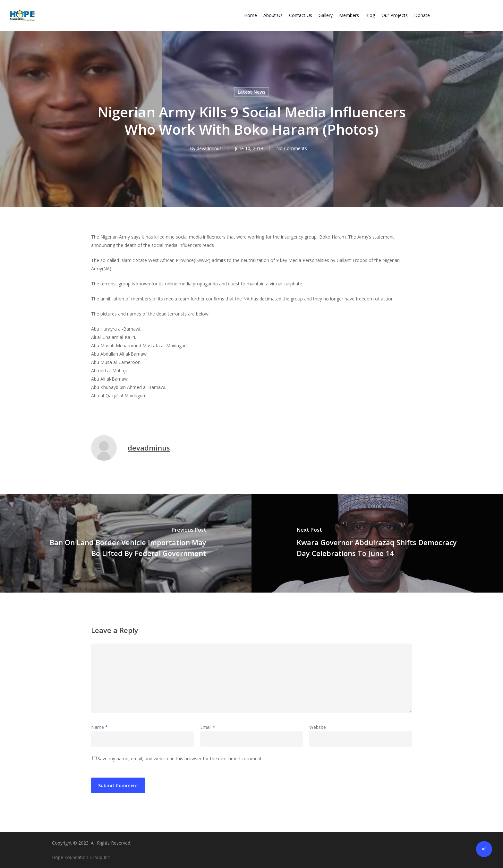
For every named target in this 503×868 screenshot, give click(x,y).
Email (208, 727)
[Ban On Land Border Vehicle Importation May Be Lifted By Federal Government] (126, 543)
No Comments (292, 148)
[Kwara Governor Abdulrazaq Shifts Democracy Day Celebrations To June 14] (377, 543)
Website (318, 727)
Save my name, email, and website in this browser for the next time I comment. (180, 758)
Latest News (251, 92)
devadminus (209, 148)
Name (99, 727)
